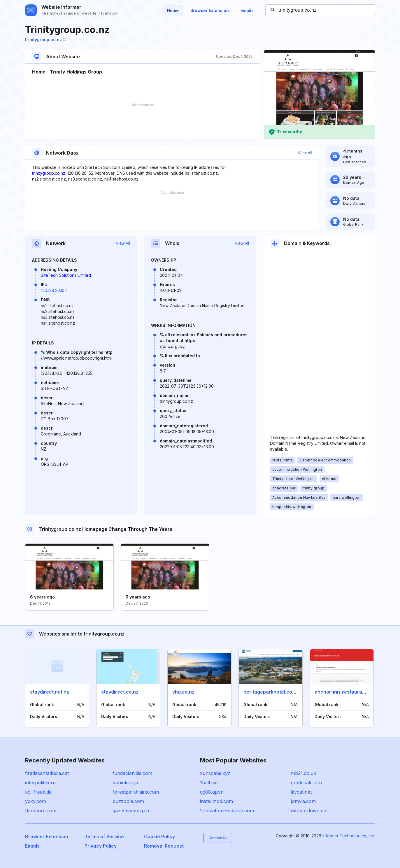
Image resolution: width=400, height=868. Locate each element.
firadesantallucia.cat (47, 773)
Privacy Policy (101, 846)
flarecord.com (41, 811)
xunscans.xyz (215, 773)
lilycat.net (301, 792)
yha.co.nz (183, 692)
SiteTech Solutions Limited (66, 275)
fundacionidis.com (132, 773)
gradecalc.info (307, 783)
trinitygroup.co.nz (46, 40)
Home (173, 10)
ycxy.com (36, 801)
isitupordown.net (309, 811)
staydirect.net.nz (50, 692)
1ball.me (209, 783)
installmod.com (216, 801)
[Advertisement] (142, 121)
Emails (247, 10)
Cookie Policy (159, 836)
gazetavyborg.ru (131, 811)
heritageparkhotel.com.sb (273, 692)
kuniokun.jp (125, 783)
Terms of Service (104, 836)
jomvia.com (303, 801)
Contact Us (218, 838)
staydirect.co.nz (120, 692)
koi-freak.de (38, 792)
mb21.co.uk (303, 773)
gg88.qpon (212, 792)
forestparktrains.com (136, 792)
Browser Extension (210, 10)
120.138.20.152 (54, 290)
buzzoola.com (128, 801)
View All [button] (305, 153)
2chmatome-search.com (227, 811)
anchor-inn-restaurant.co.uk (348, 692)
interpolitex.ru (40, 783)
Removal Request (164, 846)
